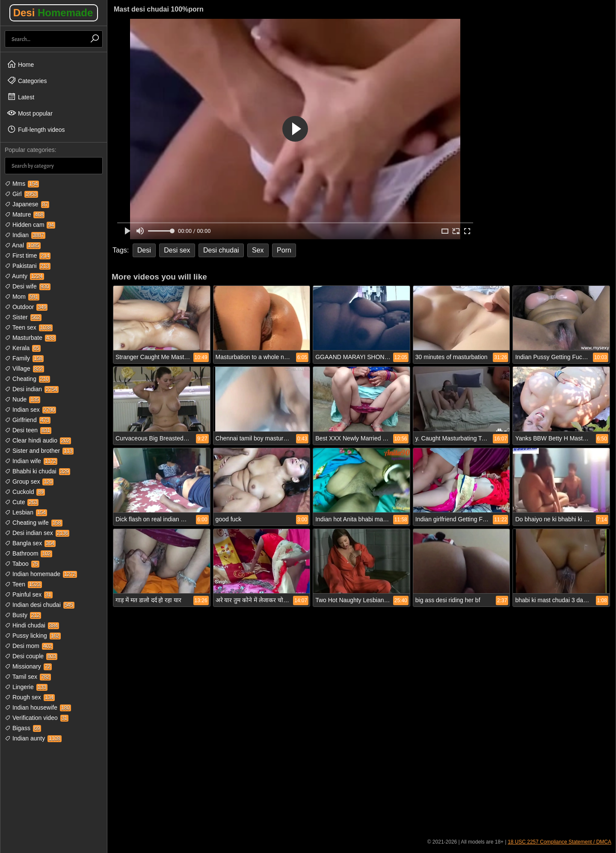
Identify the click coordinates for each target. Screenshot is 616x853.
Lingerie (26, 687)
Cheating (27, 379)
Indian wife (31, 461)
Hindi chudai (32, 625)
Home (20, 64)
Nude (22, 399)
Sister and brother (39, 451)
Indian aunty (33, 738)
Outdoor (26, 307)
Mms (22, 184)
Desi (53, 13)
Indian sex (30, 410)
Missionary (28, 666)
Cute (22, 502)
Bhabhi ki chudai (37, 471)
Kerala (23, 348)
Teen (23, 584)
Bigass (23, 728)
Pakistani (28, 266)
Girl (21, 194)
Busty (23, 615)
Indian (25, 235)
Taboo (22, 564)
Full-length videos (36, 129)
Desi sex (177, 250)
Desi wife (28, 286)
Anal (23, 245)
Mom (22, 297)
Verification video (37, 718)
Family (24, 358)
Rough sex (30, 697)
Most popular (30, 113)
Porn (284, 250)
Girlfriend (28, 420)
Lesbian (26, 512)
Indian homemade (41, 574)
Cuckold (25, 492)
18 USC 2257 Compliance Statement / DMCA (560, 842)
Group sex (29, 481)
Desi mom (29, 646)
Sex (258, 250)
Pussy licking (33, 636)
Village (24, 369)
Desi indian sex (37, 533)
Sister (23, 317)
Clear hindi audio (38, 440)
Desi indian (32, 389)
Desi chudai (221, 250)
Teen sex (29, 327)
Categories (27, 80)
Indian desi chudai (40, 605)
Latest (21, 97)
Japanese (27, 204)
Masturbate (30, 338)
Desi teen (28, 430)
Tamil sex (28, 677)
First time (28, 256)
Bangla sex (30, 543)
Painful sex (29, 594)
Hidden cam (30, 225)
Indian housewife (38, 707)
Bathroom (28, 553)
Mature (25, 214)
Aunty (24, 276)
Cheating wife (34, 523)
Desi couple (31, 656)
